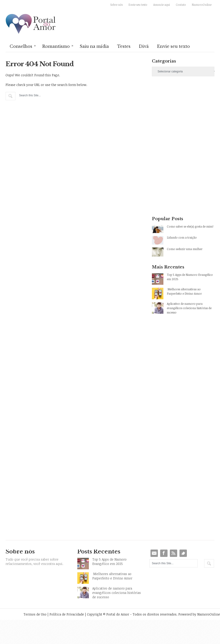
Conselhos (23, 46)
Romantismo (58, 46)
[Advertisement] (176, 115)
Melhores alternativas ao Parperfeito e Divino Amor (184, 291)
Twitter (183, 553)
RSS (174, 553)
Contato (181, 5)
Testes (124, 46)
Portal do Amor (31, 24)
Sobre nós (116, 5)
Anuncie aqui (162, 5)
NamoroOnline (202, 5)
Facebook (164, 553)
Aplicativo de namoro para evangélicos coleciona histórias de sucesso (189, 308)
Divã (144, 46)
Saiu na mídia (94, 46)
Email (154, 553)
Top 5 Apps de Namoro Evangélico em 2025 (190, 277)
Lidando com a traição (182, 237)
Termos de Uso (35, 614)
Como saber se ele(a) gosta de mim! (190, 226)
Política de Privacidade (67, 614)
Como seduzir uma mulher (185, 249)
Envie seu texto (138, 5)
